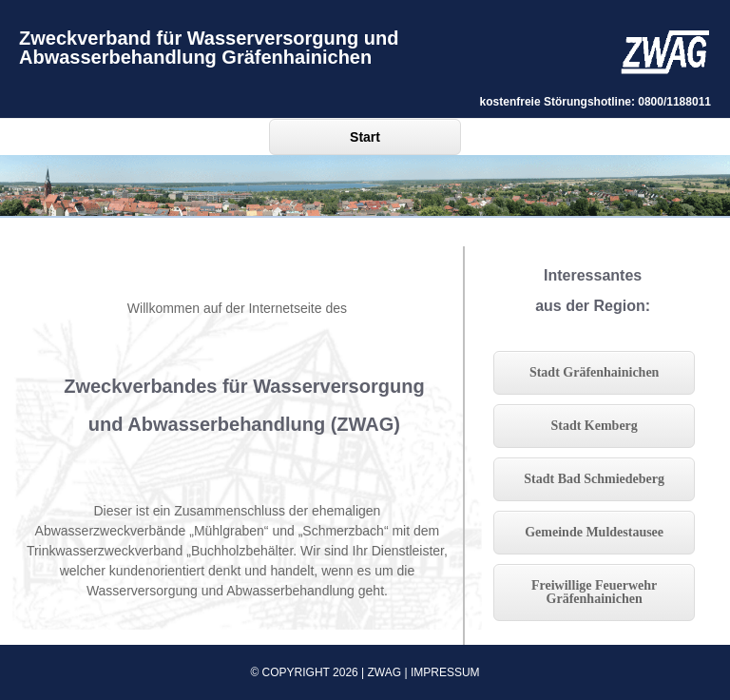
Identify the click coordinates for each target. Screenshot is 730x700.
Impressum (445, 672)
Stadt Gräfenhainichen (595, 372)
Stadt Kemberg (594, 426)
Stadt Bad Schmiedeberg (594, 479)
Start (365, 137)
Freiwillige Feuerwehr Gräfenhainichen (594, 592)
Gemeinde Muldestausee (594, 532)
